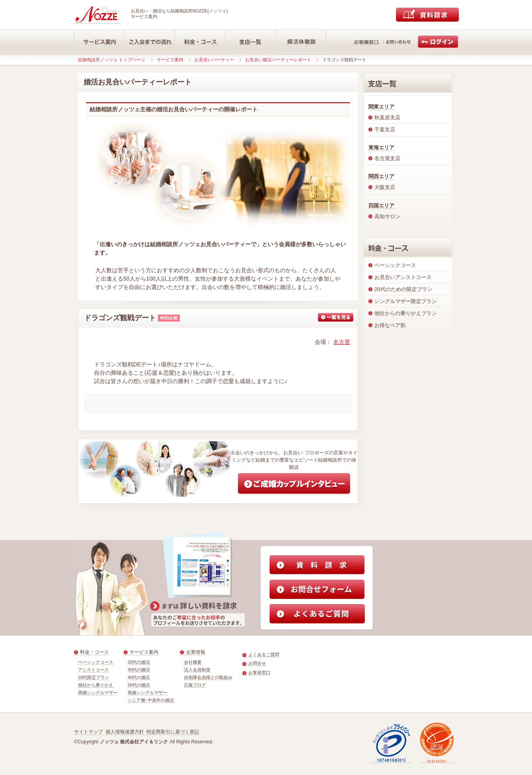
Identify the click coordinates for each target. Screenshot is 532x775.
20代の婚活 (139, 662)
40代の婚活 (139, 677)
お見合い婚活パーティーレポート (278, 60)
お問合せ (257, 663)
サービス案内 (170, 60)
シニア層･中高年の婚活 (151, 700)
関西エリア (381, 176)
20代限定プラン (94, 677)
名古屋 (342, 342)
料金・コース (94, 652)
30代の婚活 (139, 670)
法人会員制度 (197, 670)
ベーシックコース (96, 662)
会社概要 (193, 662)
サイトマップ (88, 732)
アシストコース (93, 670)
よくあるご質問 (264, 655)
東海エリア (381, 148)
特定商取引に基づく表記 (173, 732)
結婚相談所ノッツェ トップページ (112, 60)
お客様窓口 (259, 673)
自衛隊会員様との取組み (208, 677)
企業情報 (196, 652)
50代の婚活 (139, 685)
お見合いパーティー (214, 60)
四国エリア (381, 206)
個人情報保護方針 (125, 732)
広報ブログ (195, 685)
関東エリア (381, 107)
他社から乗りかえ (96, 685)
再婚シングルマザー (98, 693)
